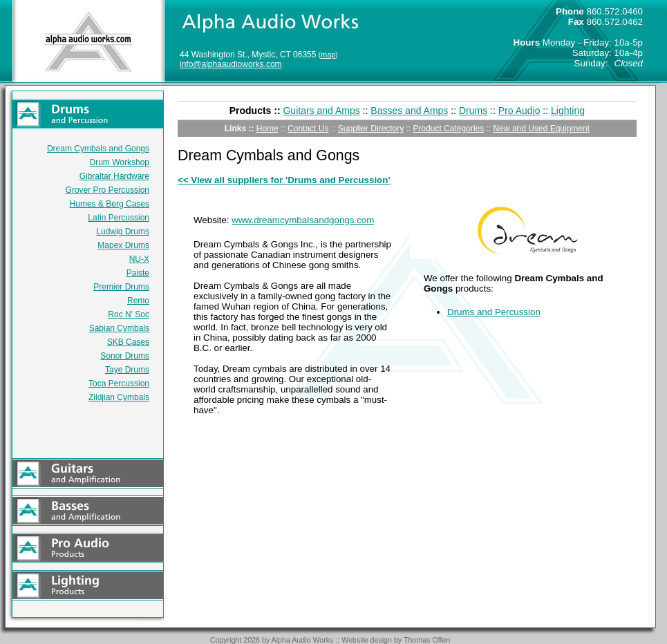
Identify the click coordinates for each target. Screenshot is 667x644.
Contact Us (308, 129)
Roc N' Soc (129, 314)
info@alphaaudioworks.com (231, 64)
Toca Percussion (119, 383)
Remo (138, 301)
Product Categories (449, 129)
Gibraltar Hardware (114, 176)
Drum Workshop (120, 162)
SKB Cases (128, 342)
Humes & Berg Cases (110, 204)
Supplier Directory (371, 129)
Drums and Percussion (494, 312)
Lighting (568, 111)
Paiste (138, 273)
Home (267, 129)
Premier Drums (121, 287)
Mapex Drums (123, 245)
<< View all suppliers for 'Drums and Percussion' (284, 180)
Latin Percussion (119, 218)
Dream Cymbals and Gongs (98, 149)
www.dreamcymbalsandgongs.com (303, 220)
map (328, 55)
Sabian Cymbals (119, 328)
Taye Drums (127, 370)
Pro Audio (519, 111)
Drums (473, 111)
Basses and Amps (409, 111)
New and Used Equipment (542, 129)
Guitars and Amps (321, 111)
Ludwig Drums (123, 231)
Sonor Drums (125, 356)
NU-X (139, 259)
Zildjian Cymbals (119, 397)
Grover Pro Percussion (107, 190)
